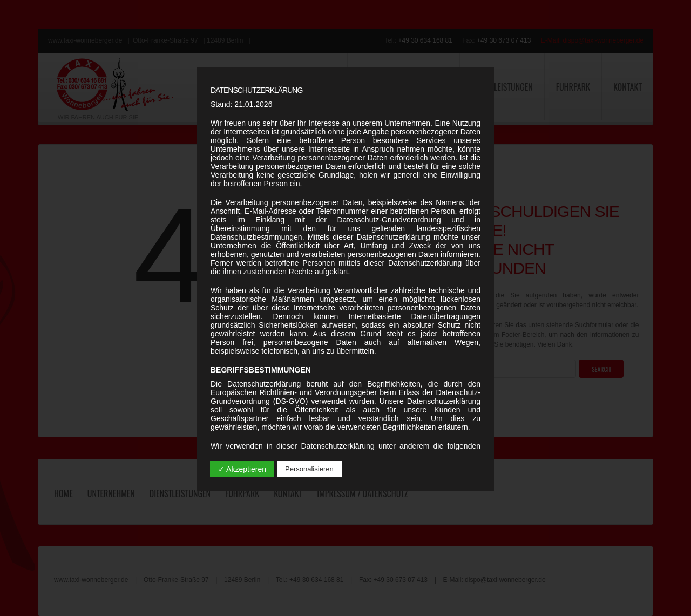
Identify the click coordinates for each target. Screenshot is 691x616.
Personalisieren (309, 469)
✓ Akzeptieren (242, 469)
